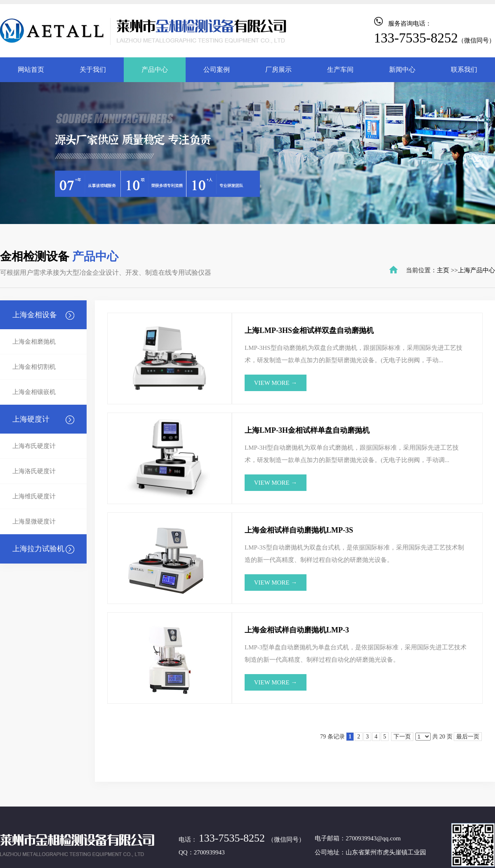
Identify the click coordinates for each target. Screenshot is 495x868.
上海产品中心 (476, 270)
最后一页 (468, 737)
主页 (443, 270)
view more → (276, 383)
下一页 (402, 737)
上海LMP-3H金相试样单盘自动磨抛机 (307, 430)
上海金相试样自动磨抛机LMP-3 (297, 630)
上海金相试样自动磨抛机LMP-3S (299, 530)
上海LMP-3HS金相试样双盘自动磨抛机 (309, 330)
